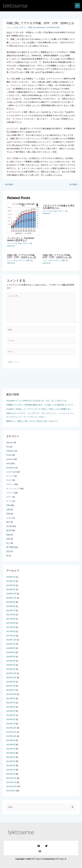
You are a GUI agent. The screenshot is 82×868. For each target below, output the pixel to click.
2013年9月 (11, 741)
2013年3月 (11, 766)
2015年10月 (11, 678)
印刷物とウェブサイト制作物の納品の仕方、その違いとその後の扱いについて (40, 405)
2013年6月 (11, 753)
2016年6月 (11, 648)
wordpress (11, 468)
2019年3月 (11, 585)
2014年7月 (11, 703)
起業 (8, 539)
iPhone (9, 455)
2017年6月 (11, 623)
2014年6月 (11, 707)
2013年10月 (11, 736)
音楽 (8, 552)
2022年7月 (11, 577)
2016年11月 (11, 640)
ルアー (9, 497)
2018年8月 (11, 606)
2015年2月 (11, 690)
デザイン (23, 28)
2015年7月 (11, 686)
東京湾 (9, 531)
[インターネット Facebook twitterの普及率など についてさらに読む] (23, 219)
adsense (10, 443)
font (8, 447)
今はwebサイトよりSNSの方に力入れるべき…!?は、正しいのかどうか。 (37, 401)
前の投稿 (8, 185)
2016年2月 (11, 665)
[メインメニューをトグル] (77, 6)
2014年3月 (11, 715)
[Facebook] (39, 846)
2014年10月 (11, 694)
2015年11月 (11, 673)
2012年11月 (11, 782)
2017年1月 (11, 636)
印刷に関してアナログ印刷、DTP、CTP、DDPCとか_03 (58, 256)
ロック (9, 501)
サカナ (9, 480)
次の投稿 (74, 185)
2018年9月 (11, 602)
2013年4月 (11, 762)
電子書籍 (10, 547)
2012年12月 (11, 778)
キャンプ (10, 476)
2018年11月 (11, 598)
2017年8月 (11, 619)
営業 (8, 514)
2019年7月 (11, 581)
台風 (8, 510)
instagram (10, 451)
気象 (8, 535)
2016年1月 (11, 669)
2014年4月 (11, 711)
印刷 (30, 28)
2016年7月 (11, 644)
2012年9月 (11, 791)
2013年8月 (11, 745)
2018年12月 (11, 594)
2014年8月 (11, 699)
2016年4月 (11, 657)
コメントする (12, 28)
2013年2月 (11, 770)
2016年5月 (11, 653)
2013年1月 (11, 774)
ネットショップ (13, 489)
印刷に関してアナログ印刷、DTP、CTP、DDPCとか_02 (22, 256)
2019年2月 (11, 590)
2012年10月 (11, 787)
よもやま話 (11, 472)
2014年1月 (11, 724)
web (20, 244)
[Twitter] (46, 846)
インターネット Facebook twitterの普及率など (21, 239)
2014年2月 (11, 720)
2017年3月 (11, 632)
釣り (8, 543)
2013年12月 (11, 728)
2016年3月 (11, 661)
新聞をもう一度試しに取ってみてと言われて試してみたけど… (33, 421)
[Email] (40, 851)
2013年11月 (11, 732)
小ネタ (9, 518)
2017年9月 (11, 615)
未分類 (9, 526)
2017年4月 (11, 627)
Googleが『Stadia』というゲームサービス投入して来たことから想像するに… (40, 409)
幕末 (8, 522)
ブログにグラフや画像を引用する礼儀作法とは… (59, 207)
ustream (10, 459)
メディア (10, 493)
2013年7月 (11, 749)
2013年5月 (11, 757)
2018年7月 (11, 611)
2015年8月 (11, 682)
